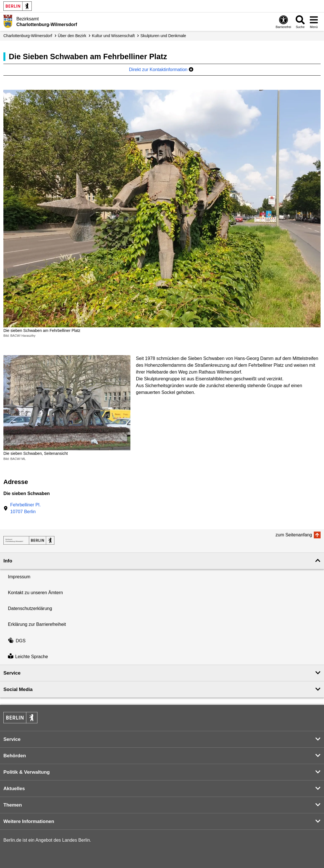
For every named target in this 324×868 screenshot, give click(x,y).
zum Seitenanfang (294, 535)
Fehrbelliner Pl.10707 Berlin (26, 508)
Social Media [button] (18, 689)
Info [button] (8, 561)
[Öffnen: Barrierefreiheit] (283, 22)
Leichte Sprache (28, 657)
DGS (17, 641)
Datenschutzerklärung (30, 608)
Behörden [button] (15, 756)
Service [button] (12, 673)
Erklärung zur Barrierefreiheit (37, 624)
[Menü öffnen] (314, 22)
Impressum (19, 577)
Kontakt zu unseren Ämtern (35, 593)
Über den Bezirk (72, 36)
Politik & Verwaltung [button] (27, 772)
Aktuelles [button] (14, 789)
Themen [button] (13, 805)
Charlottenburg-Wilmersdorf (28, 36)
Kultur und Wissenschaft (113, 36)
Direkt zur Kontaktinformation (161, 70)
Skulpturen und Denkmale (163, 36)
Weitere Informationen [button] (29, 821)
